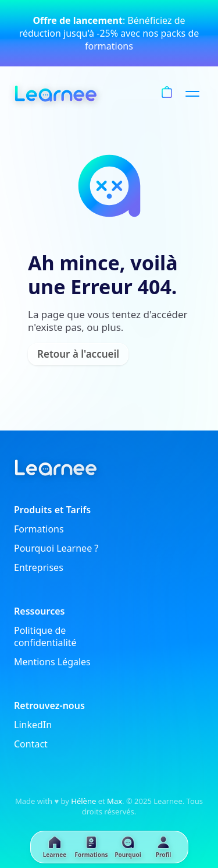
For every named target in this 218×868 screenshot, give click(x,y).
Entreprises (39, 568)
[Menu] (195, 94)
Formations (39, 529)
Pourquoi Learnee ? (56, 548)
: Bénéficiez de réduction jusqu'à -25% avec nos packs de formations (109, 33)
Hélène (83, 801)
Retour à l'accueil (78, 354)
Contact (31, 744)
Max (115, 801)
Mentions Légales (52, 662)
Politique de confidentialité (45, 636)
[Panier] (167, 93)
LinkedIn (33, 725)
